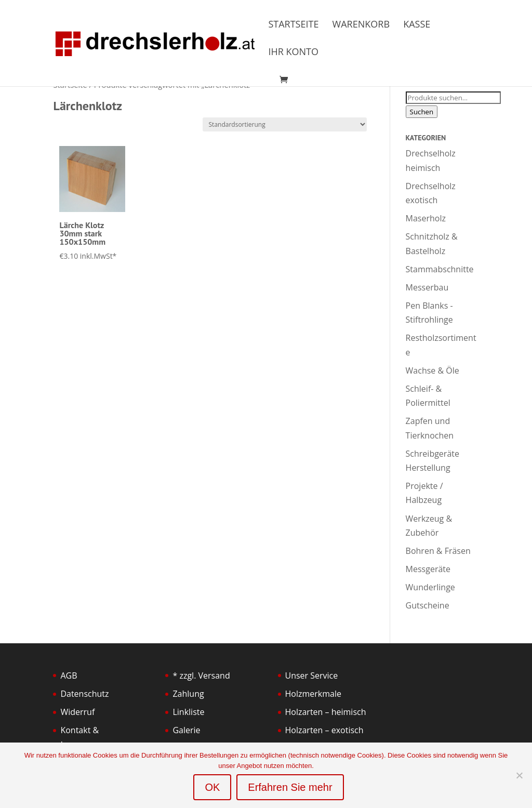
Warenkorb (361, 25)
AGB (69, 675)
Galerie (186, 730)
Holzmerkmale (313, 694)
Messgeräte (428, 569)
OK (212, 787)
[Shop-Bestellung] (285, 124)
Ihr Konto (293, 53)
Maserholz (426, 218)
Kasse (417, 25)
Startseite (293, 25)
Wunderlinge (430, 587)
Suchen (422, 112)
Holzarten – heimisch (326, 712)
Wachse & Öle (433, 370)
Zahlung (188, 694)
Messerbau (427, 287)
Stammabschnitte (440, 269)
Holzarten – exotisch (324, 730)
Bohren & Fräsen (438, 551)
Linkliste (188, 712)
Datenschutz (84, 694)
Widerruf (77, 712)
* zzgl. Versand (201, 675)
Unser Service (312, 675)
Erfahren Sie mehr (290, 787)
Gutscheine (428, 605)
